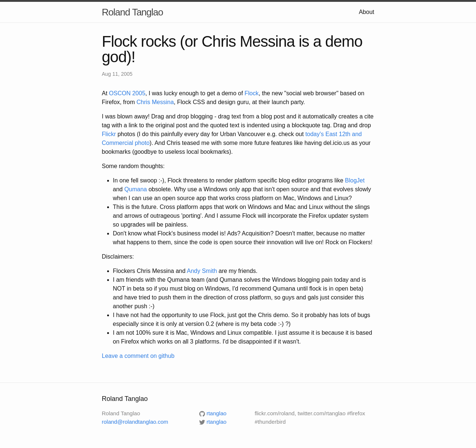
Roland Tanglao (133, 12)
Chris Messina (155, 102)
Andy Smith (202, 271)
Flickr (109, 134)
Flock (251, 93)
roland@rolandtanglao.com (135, 422)
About (367, 12)
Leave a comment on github (138, 356)
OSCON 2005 (127, 93)
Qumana (136, 189)
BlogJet (355, 180)
